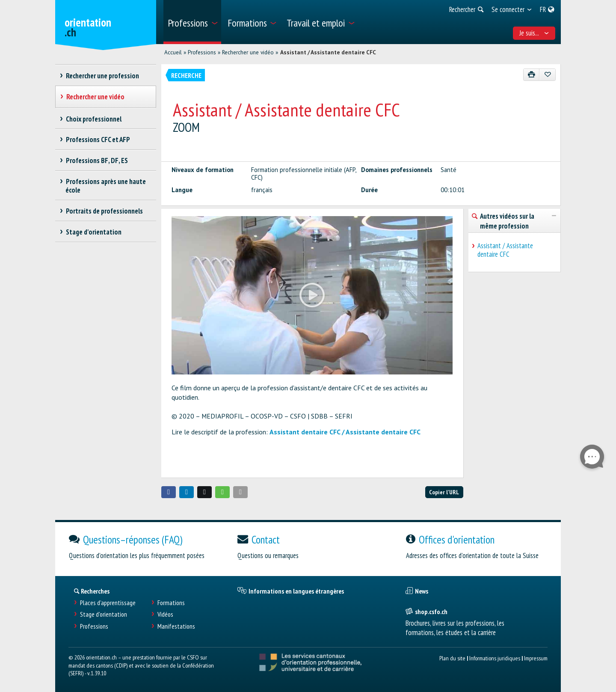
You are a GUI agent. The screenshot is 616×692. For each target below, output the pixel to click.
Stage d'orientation (104, 614)
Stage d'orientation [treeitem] (93, 232)
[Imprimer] (532, 75)
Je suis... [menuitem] (534, 33)
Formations (171, 603)
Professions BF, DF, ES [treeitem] (97, 160)
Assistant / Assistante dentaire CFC (328, 52)
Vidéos (165, 614)
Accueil (173, 52)
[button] (169, 492)
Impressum (536, 658)
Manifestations (176, 626)
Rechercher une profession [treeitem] (102, 76)
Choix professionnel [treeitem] (93, 119)
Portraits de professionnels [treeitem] (104, 211)
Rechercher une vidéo (248, 52)
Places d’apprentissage (108, 603)
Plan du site (452, 658)
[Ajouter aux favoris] (547, 75)
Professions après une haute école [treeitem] (106, 186)
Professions (202, 52)
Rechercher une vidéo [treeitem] (95, 97)
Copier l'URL (444, 492)
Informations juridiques (495, 658)
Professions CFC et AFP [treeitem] (98, 140)
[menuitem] (192, 22)
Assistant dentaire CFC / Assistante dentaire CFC (345, 432)
